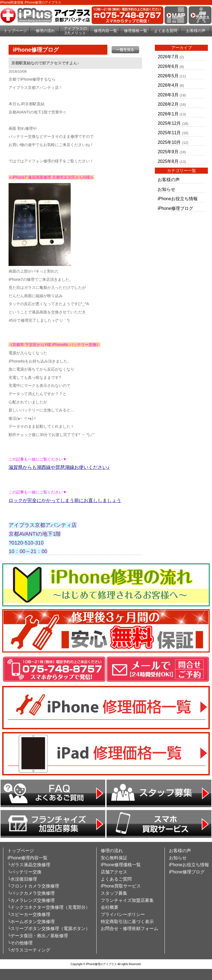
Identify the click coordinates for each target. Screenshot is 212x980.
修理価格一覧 (136, 31)
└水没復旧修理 (22, 879)
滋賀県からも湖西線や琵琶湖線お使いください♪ (59, 467)
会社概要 (110, 907)
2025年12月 (169, 123)
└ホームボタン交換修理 (31, 922)
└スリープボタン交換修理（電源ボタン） (49, 929)
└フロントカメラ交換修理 (33, 886)
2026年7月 (168, 57)
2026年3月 (168, 95)
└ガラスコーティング (29, 950)
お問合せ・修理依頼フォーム (129, 929)
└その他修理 (20, 943)
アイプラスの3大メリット (75, 31)
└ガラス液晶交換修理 (29, 865)
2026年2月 (168, 104)
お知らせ (166, 189)
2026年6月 (168, 66)
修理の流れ (45, 31)
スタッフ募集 (114, 893)
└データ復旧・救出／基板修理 (38, 936)
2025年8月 (168, 161)
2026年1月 (168, 114)
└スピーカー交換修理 (29, 914)
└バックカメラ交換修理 (31, 893)
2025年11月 (169, 133)
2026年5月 (168, 76)
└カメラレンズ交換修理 (31, 900)
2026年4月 (168, 85)
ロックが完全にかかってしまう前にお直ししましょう (65, 500)
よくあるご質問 (116, 879)
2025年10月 (169, 142)
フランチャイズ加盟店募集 (127, 900)
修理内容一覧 (105, 31)
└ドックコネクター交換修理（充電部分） (49, 907)
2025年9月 (168, 152)
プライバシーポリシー (123, 914)
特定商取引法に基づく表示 (127, 922)
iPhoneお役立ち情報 (178, 199)
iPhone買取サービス (121, 886)
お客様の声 (196, 31)
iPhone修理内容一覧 (27, 858)
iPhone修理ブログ (175, 208)
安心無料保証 (114, 858)
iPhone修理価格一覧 (121, 865)
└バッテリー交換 (24, 872)
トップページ (15, 31)
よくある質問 (166, 31)
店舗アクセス (114, 872)
